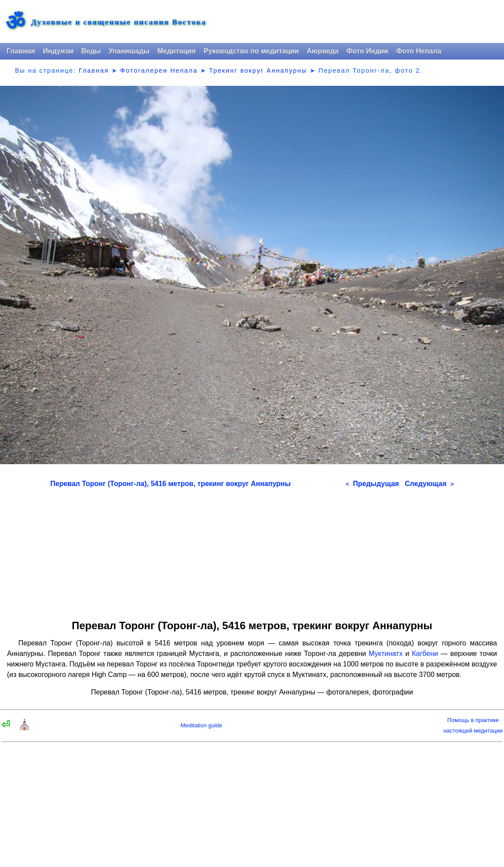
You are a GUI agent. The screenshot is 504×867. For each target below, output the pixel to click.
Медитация (176, 51)
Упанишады (129, 51)
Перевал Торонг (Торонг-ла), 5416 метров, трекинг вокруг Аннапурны (170, 484)
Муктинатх (386, 654)
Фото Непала (419, 51)
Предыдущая (372, 484)
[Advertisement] (252, 551)
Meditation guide (201, 725)
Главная (21, 51)
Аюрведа (323, 51)
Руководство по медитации (251, 51)
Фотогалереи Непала (159, 70)
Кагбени (425, 654)
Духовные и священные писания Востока (119, 22)
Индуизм (58, 51)
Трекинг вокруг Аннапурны (258, 70)
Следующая (429, 484)
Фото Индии (367, 51)
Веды (91, 51)
